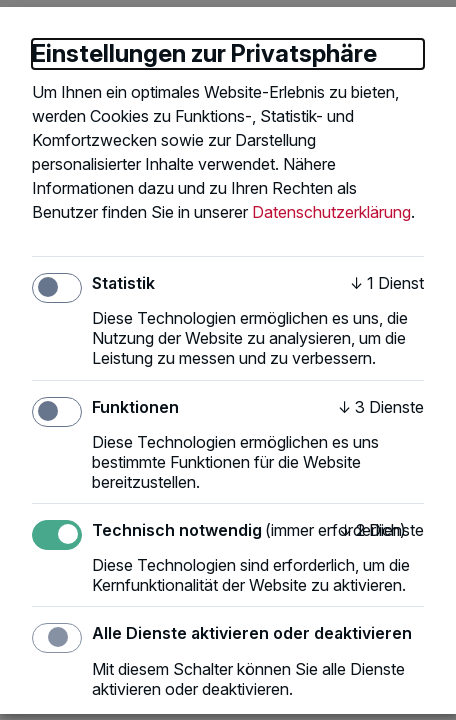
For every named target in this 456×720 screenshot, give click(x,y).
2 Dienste (381, 530)
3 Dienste (381, 407)
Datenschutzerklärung (331, 212)
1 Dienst (387, 283)
